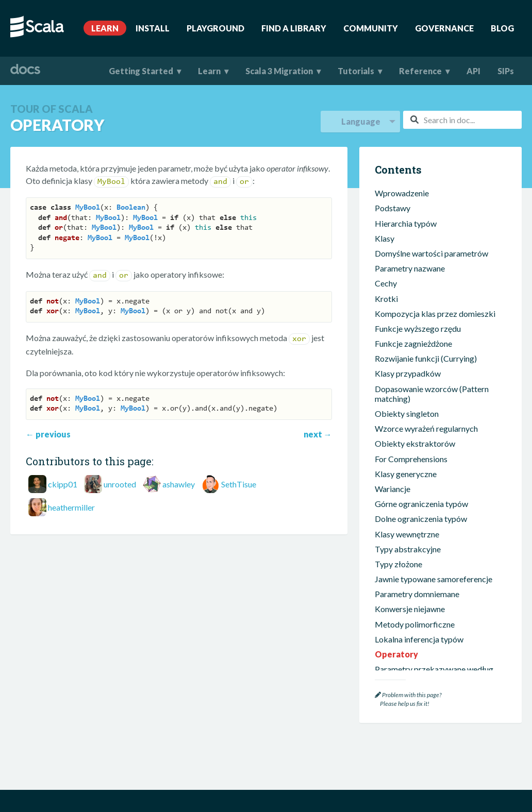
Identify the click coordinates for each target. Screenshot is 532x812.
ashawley (179, 484)
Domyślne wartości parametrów (431, 194)
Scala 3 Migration (279, 71)
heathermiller (71, 507)
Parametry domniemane (417, 535)
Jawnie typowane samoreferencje (434, 520)
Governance (444, 28)
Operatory (396, 595)
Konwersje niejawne (410, 549)
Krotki (386, 239)
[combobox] (462, 120)
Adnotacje (393, 635)
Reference (420, 71)
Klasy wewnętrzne (407, 475)
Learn (105, 28)
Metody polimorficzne (415, 565)
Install (153, 28)
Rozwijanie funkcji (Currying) (426, 299)
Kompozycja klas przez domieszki (435, 254)
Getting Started (141, 71)
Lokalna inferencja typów (419, 580)
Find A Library (294, 28)
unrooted (120, 484)
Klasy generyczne (406, 415)
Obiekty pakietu (404, 665)
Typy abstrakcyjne (408, 490)
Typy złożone (398, 505)
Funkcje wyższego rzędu (418, 269)
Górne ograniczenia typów (421, 444)
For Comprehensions (411, 400)
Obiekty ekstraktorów (415, 384)
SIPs (506, 71)
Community (371, 28)
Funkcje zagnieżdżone (413, 284)
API (473, 71)
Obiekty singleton (407, 354)
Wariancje (393, 429)
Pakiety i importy (405, 650)
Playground (215, 28)
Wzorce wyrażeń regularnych (426, 369)
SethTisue (239, 484)
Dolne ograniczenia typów (421, 459)
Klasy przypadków (408, 314)
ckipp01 (63, 484)
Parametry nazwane (410, 209)
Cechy (386, 224)
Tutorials (356, 71)
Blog (502, 28)
